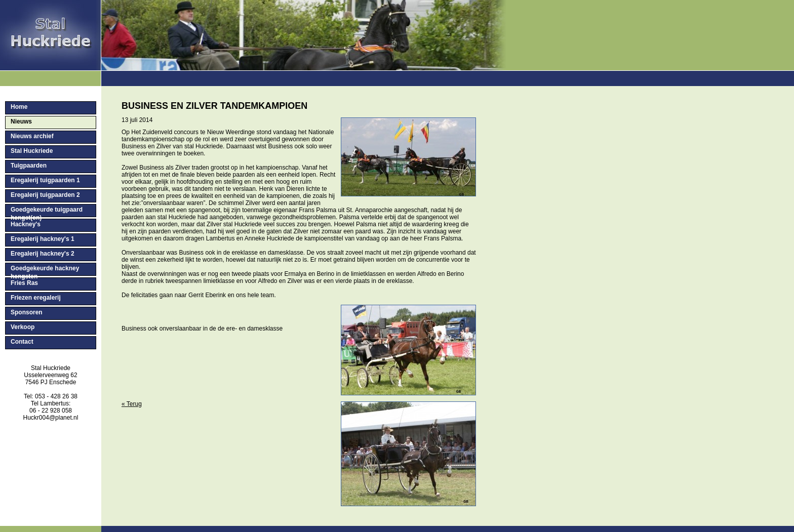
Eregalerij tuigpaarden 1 (45, 180)
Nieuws (21, 121)
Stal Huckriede (32, 151)
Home (19, 107)
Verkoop (23, 327)
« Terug (132, 404)
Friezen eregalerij (36, 298)
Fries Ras (24, 283)
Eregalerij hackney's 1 (43, 239)
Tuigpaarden (29, 166)
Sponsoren (27, 312)
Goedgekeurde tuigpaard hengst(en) (47, 212)
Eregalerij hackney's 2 (43, 254)
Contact (22, 342)
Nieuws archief (32, 136)
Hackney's (26, 224)
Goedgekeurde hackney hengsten (45, 270)
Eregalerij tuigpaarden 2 (45, 195)
